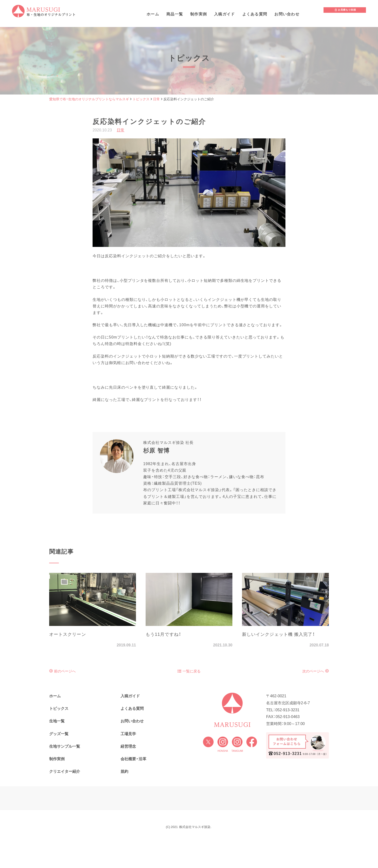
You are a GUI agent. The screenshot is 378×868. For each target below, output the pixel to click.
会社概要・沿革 (133, 759)
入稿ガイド (224, 14)
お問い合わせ (287, 14)
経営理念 (128, 746)
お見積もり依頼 (345, 13)
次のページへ (313, 671)
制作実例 (199, 14)
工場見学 (128, 734)
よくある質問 (255, 14)
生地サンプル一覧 (65, 746)
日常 (121, 130)
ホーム (153, 14)
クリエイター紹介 (65, 771)
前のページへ (65, 671)
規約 (124, 771)
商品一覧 (175, 14)
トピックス (59, 709)
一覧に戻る (189, 671)
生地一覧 (57, 721)
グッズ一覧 (59, 734)
